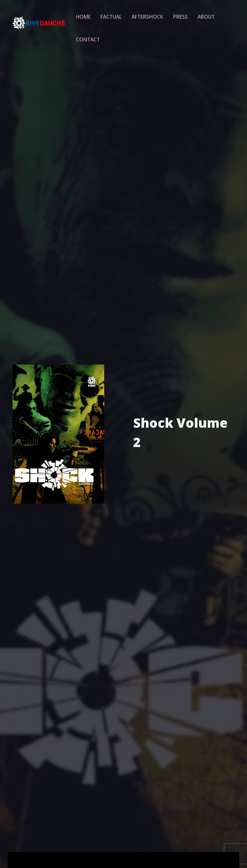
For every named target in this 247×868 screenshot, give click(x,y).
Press (176, 16)
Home (85, 16)
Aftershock (145, 16)
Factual (111, 16)
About (200, 16)
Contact (90, 37)
